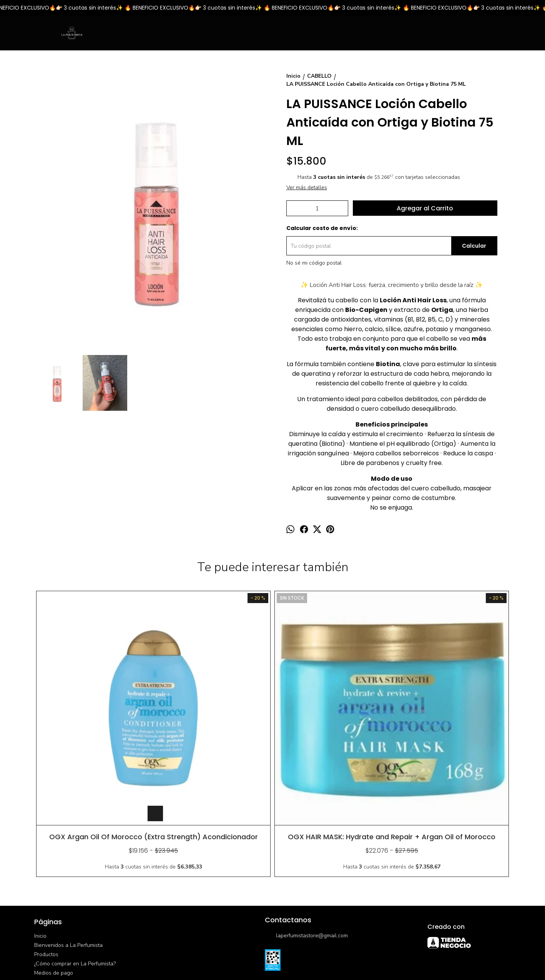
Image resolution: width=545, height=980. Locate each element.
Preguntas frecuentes (60, 891)
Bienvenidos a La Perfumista (68, 826)
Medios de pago (54, 854)
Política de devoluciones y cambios (76, 872)
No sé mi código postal (314, 263)
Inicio (40, 817)
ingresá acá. (250, 958)
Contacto (45, 900)
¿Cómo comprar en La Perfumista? (75, 844)
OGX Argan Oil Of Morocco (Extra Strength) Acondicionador (94, 722)
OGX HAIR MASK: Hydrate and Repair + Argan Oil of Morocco (213, 722)
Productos (46, 835)
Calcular (474, 246)
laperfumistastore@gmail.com (306, 817)
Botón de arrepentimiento (286, 958)
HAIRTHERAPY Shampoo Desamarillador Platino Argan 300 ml (332, 722)
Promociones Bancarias (63, 863)
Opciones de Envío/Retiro (65, 881)
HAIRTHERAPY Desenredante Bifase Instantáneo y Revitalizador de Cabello (451, 722)
